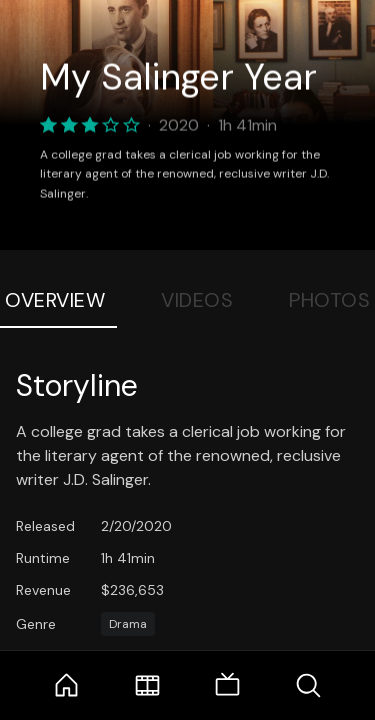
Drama (128, 624)
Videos (197, 300)
